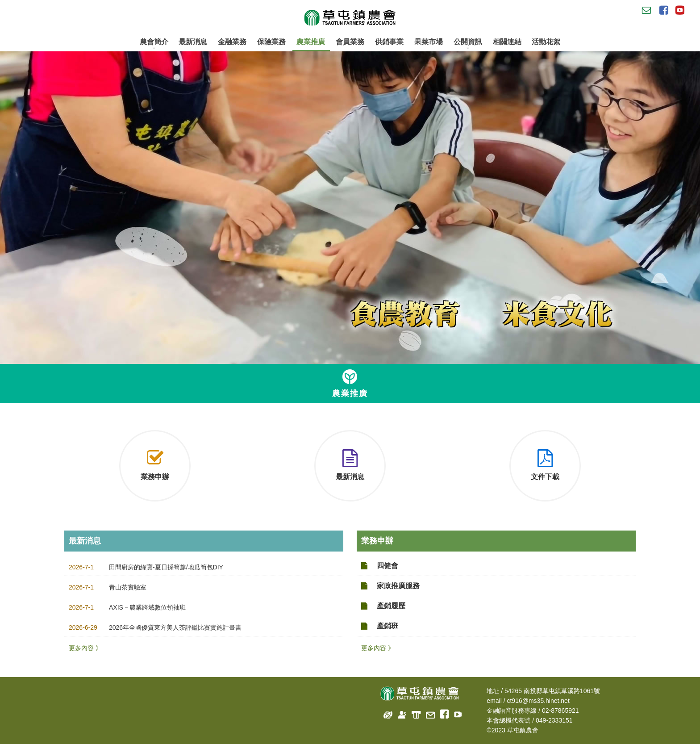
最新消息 (193, 42)
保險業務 (271, 42)
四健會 (387, 566)
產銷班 (387, 626)
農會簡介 (154, 44)
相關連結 (507, 42)
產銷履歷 (391, 606)
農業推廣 (311, 42)
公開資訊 (468, 44)
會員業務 (350, 42)
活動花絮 (546, 42)
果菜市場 (429, 42)
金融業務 (232, 42)
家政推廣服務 (398, 586)
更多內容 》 (85, 648)
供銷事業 (389, 42)
